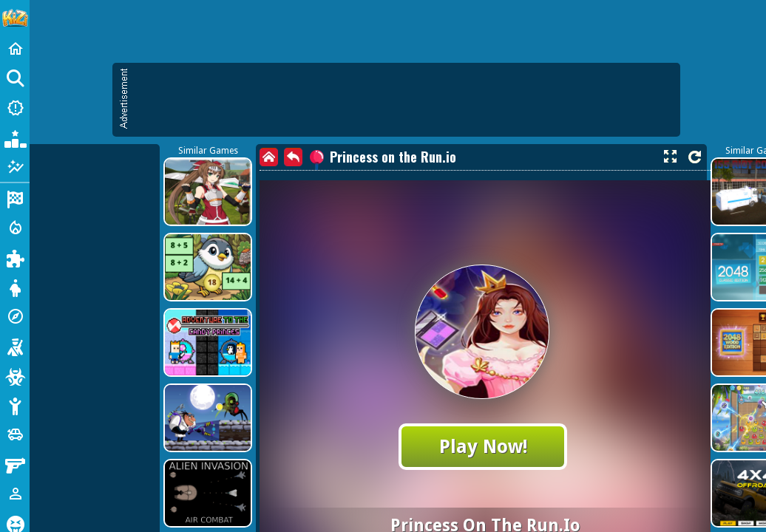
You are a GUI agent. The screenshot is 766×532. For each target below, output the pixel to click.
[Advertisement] (404, 100)
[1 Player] (15, 494)
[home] (269, 157)
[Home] (15, 49)
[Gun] (15, 464)
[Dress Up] (15, 287)
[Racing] (15, 198)
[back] (293, 157)
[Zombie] (15, 375)
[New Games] (15, 108)
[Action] (15, 228)
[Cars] (15, 434)
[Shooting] (15, 346)
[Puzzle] (15, 257)
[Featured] (15, 167)
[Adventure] (15, 316)
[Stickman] (15, 405)
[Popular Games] (15, 137)
